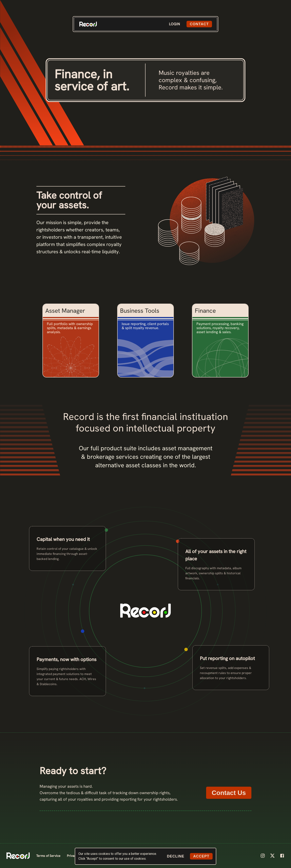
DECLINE (176, 856)
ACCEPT (201, 856)
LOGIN (174, 24)
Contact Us (229, 793)
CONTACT (199, 24)
